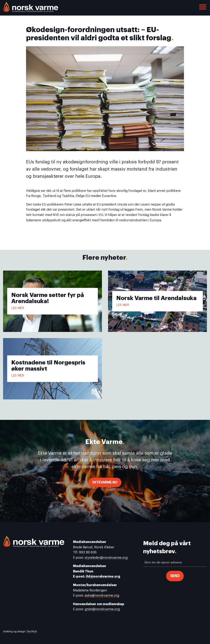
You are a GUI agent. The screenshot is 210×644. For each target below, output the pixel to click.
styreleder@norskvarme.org (106, 558)
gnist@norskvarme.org (102, 609)
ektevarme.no (105, 482)
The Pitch (32, 632)
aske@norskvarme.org (102, 596)
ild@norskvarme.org (103, 577)
